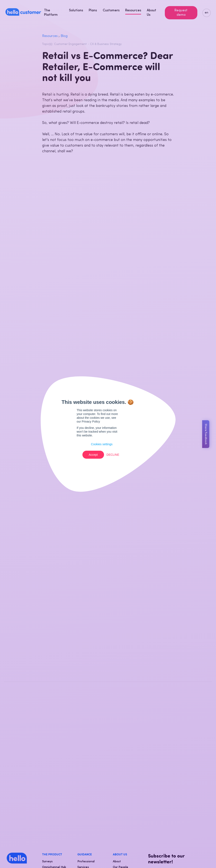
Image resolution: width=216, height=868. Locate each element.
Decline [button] (113, 455)
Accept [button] (93, 455)
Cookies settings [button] (102, 444)
